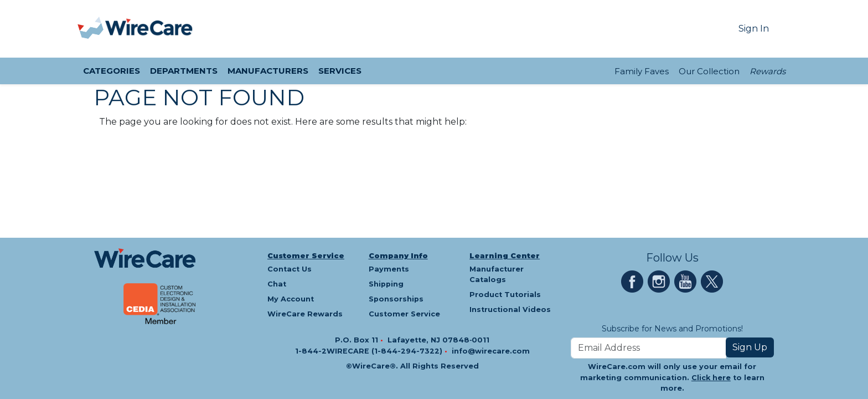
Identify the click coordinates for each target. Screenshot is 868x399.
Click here (711, 378)
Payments (389, 269)
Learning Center (505, 256)
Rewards (768, 71)
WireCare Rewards (305, 314)
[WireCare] (149, 29)
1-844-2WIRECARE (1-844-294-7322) (370, 351)
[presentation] (91, 29)
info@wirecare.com (491, 351)
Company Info (398, 256)
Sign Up (750, 347)
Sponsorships (396, 299)
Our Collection (709, 71)
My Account (291, 299)
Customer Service (306, 256)
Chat (277, 284)
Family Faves (642, 71)
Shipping (386, 284)
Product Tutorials (505, 295)
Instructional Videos (510, 310)
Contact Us (290, 269)
